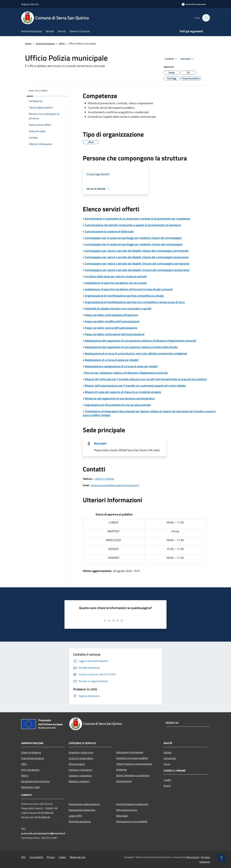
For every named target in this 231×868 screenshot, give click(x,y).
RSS (23, 857)
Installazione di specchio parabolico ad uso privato (116, 283)
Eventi (167, 786)
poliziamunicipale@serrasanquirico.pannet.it (115, 485)
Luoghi (167, 780)
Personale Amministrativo (35, 781)
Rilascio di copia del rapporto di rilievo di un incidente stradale (123, 392)
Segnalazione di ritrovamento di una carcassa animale (118, 405)
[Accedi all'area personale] (194, 4)
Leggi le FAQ (75, 816)
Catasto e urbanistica (80, 776)
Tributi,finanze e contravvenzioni (134, 764)
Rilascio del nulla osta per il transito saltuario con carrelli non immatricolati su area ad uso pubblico (146, 379)
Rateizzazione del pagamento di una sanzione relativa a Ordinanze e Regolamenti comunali (140, 341)
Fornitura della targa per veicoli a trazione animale (116, 276)
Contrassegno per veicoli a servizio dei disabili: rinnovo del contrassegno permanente (137, 264)
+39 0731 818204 (104, 479)
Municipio (100, 443)
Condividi (171, 59)
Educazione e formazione (130, 752)
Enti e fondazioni (30, 770)
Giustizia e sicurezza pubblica (132, 758)
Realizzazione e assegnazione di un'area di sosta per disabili (121, 366)
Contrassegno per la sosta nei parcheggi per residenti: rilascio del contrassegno (133, 238)
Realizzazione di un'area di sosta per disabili (112, 360)
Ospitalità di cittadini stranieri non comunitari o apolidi (118, 309)
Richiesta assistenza (80, 821)
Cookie (62, 857)
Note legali (122, 816)
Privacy (51, 857)
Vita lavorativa (77, 764)
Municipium (193, 857)
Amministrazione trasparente (132, 804)
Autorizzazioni (124, 781)
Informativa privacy (127, 810)
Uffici (62, 44)
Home (28, 44)
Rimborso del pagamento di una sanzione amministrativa (120, 398)
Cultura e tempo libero (81, 758)
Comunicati (170, 758)
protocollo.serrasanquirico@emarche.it (43, 833)
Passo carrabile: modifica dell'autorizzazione (112, 321)
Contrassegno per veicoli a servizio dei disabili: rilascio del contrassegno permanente (137, 251)
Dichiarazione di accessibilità (132, 821)
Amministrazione (45, 44)
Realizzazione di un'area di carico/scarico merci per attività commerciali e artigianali (136, 353)
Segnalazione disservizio (82, 810)
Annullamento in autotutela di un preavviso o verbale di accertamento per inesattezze (137, 219)
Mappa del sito (78, 857)
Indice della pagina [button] (38, 91)
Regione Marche (30, 4)
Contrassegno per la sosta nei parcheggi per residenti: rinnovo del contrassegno (134, 244)
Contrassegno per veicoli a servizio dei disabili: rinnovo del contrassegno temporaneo (137, 270)
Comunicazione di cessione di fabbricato (109, 231)
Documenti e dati (30, 787)
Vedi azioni (188, 59)
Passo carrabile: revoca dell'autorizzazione (111, 328)
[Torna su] (221, 858)
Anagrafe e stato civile (81, 752)
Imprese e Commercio (80, 770)
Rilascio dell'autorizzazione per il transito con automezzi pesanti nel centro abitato (135, 386)
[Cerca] (206, 18)
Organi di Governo (31, 752)
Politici (25, 776)
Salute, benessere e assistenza (133, 775)
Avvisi (167, 764)
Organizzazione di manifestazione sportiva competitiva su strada (124, 296)
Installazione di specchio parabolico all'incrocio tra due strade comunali (129, 289)
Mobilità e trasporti (79, 781)
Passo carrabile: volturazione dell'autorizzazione (115, 334)
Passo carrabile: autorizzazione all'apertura (111, 315)
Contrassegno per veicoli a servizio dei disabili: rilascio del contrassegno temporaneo (137, 257)
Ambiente (121, 770)
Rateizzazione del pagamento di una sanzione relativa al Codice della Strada (131, 347)
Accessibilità (36, 857)
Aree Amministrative (33, 758)
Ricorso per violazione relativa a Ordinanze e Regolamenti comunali (126, 373)
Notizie (167, 752)
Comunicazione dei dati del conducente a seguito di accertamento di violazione (133, 225)
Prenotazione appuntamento (84, 804)
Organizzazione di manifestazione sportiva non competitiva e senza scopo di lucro (135, 302)
